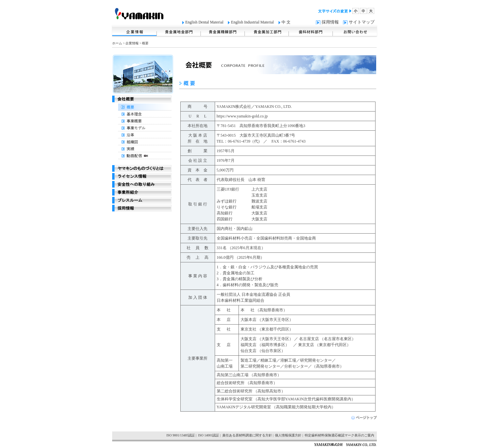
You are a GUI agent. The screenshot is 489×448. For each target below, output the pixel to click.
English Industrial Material (252, 22)
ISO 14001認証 (209, 435)
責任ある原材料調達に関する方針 (247, 435)
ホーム (117, 43)
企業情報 (132, 43)
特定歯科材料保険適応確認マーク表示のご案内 (339, 435)
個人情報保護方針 (288, 435)
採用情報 (330, 22)
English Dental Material (204, 22)
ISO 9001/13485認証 (181, 435)
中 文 (286, 22)
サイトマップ (362, 22)
